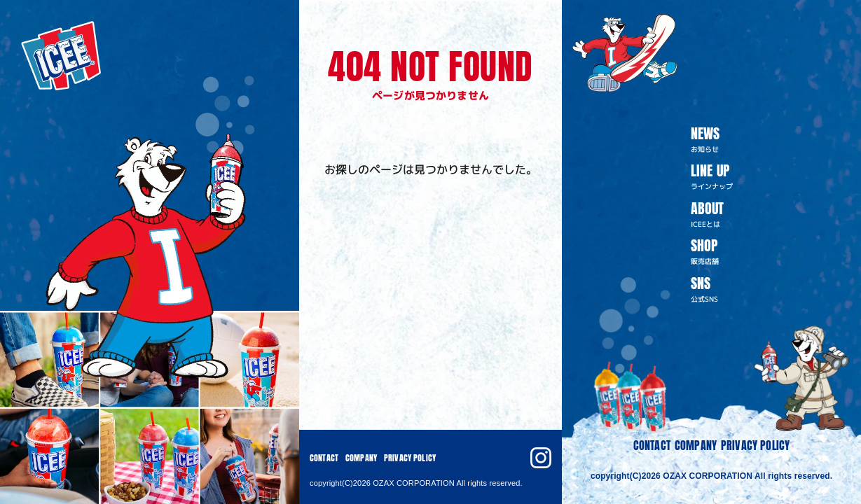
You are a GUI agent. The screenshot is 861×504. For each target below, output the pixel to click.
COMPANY (696, 445)
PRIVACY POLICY (755, 445)
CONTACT (652, 445)
